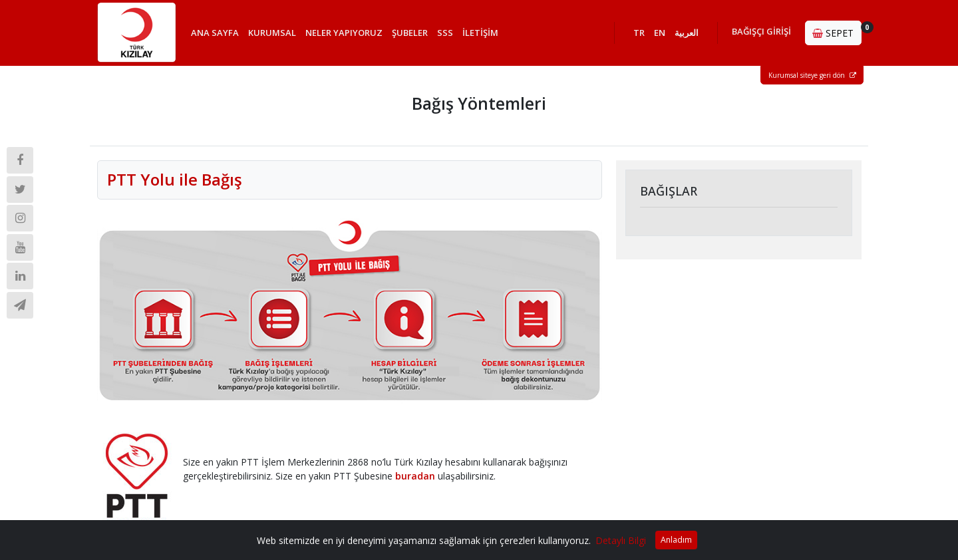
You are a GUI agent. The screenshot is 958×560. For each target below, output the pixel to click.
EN (660, 33)
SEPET (837, 30)
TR (639, 33)
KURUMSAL (272, 33)
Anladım (676, 540)
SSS (445, 33)
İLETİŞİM (480, 33)
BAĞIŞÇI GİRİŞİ (761, 31)
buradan (415, 476)
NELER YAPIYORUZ (344, 33)
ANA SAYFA (215, 33)
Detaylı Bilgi (621, 540)
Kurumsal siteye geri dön (812, 75)
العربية (687, 33)
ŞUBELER (410, 33)
